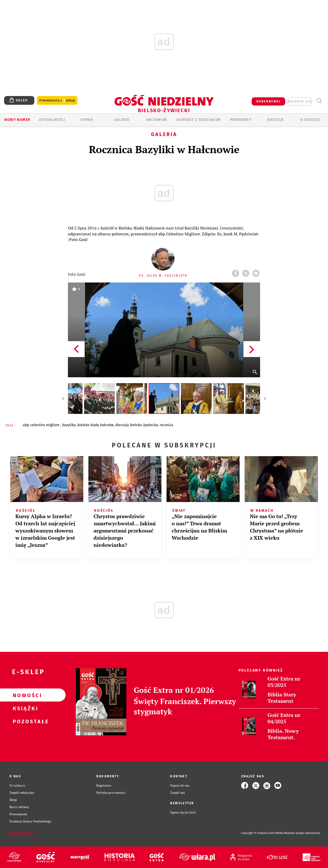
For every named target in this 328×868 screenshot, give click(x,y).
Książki (25, 708)
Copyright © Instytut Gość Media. (263, 833)
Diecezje (276, 120)
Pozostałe (25, 721)
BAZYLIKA (69, 425)
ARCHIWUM (156, 120)
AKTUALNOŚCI (52, 120)
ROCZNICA (166, 425)
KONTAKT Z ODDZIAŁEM (199, 120)
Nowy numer (17, 120)
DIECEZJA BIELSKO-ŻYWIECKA (137, 425)
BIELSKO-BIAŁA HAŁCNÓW (95, 425)
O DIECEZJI (310, 120)
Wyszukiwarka (319, 101)
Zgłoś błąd (21, 833)
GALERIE (122, 120)
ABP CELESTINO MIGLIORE (42, 425)
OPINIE (87, 120)
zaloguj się (300, 101)
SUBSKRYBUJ (268, 101)
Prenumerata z (57, 101)
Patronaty (241, 120)
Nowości (25, 695)
